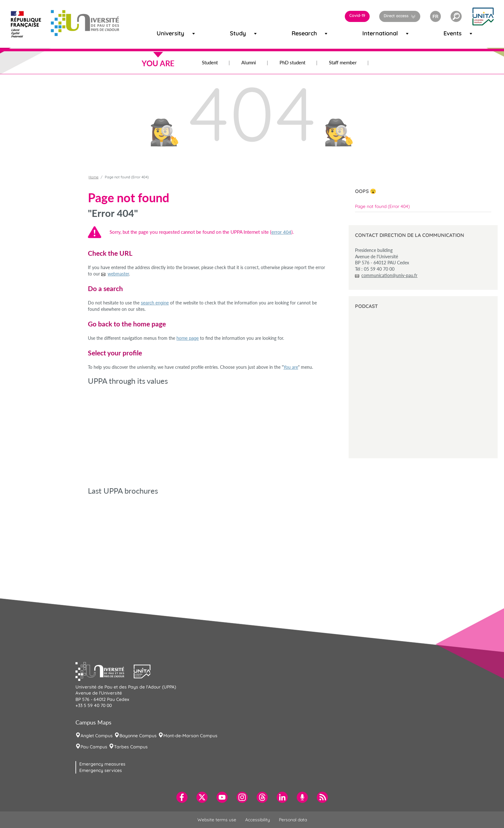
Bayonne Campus (138, 736)
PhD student (292, 62)
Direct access (396, 16)
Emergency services (101, 770)
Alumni (249, 62)
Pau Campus (94, 747)
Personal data (293, 820)
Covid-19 (357, 15)
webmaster (118, 274)
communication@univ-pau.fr (389, 275)
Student (210, 62)
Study (235, 33)
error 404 (281, 232)
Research (299, 33)
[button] (456, 16)
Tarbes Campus (131, 747)
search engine (155, 303)
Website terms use (217, 820)
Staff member (343, 62)
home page (188, 338)
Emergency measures (102, 764)
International (372, 33)
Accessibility (258, 820)
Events (449, 33)
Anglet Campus (97, 736)
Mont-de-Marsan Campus (190, 736)
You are (291, 367)
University (164, 33)
